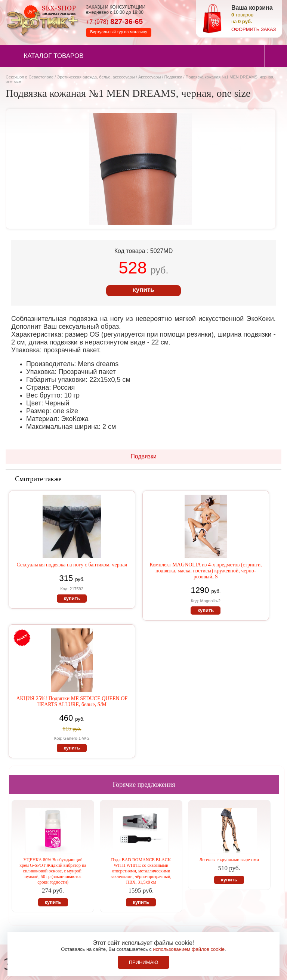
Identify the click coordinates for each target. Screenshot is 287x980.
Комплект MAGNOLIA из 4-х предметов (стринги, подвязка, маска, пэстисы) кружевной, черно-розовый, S (206, 571)
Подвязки (173, 77)
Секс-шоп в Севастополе (30, 77)
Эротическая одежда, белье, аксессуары (96, 77)
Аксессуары (149, 77)
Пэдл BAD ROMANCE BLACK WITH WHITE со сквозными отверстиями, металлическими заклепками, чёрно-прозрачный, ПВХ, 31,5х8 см (141, 871)
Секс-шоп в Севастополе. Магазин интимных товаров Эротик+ (41, 20)
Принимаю (144, 962)
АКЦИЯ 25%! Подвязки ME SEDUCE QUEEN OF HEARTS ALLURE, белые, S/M (72, 701)
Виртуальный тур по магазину (118, 32)
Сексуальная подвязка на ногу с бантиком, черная (72, 565)
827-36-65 (114, 21)
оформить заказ (254, 29)
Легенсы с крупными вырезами (229, 860)
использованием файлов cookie (189, 949)
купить (143, 290)
